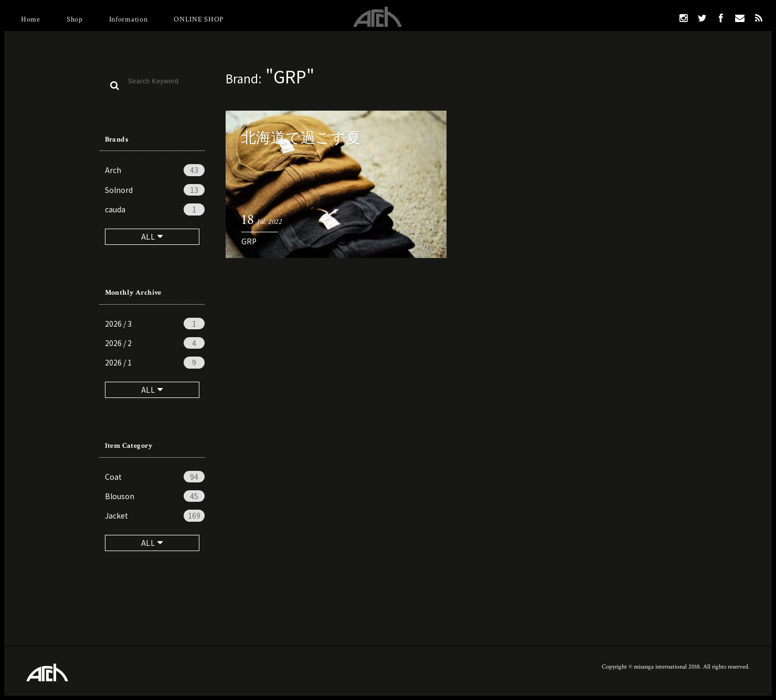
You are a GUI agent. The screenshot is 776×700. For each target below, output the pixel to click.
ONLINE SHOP (199, 19)
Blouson (155, 496)
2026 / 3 (155, 324)
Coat (155, 477)
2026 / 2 (155, 343)
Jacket (155, 515)
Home (31, 19)
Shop (75, 19)
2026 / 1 (155, 362)
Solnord (155, 190)
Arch (155, 170)
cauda (155, 209)
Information (129, 19)
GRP (249, 241)
